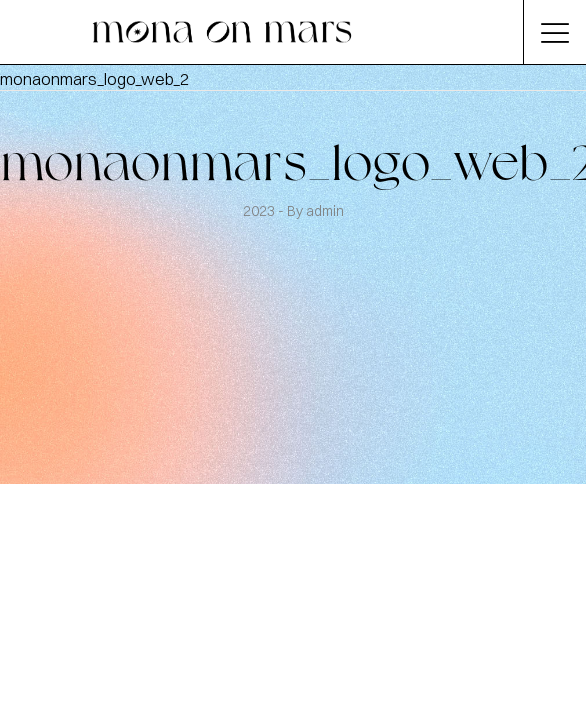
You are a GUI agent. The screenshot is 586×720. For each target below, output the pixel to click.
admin (325, 211)
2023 (260, 211)
